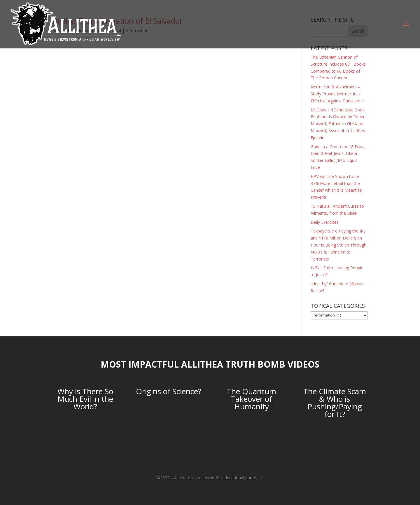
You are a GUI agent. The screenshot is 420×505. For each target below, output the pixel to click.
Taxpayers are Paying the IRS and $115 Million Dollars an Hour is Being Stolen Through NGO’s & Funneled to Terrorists (338, 245)
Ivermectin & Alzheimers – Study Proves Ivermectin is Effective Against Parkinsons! (338, 94)
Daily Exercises (325, 222)
